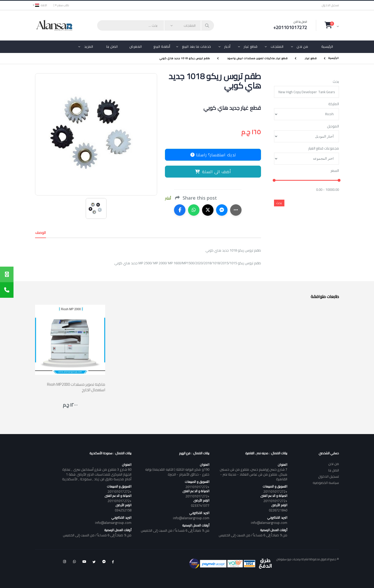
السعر (335, 171)
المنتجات (277, 46)
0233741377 (200, 505)
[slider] (274, 181)
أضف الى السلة (213, 172)
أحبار (227, 46)
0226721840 (278, 510)
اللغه (41, 5)
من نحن (302, 46)
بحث (336, 82)
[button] (332, 25)
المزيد (89, 46)
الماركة (334, 104)
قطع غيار (251, 46)
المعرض (136, 46)
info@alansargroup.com (269, 523)
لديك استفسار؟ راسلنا (213, 155)
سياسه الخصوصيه (326, 483)
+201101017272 (275, 491)
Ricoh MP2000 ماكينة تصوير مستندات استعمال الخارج (76, 387)
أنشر (168, 198)
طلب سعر (63, 5)
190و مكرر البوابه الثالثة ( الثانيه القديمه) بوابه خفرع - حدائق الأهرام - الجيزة (177, 472)
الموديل (333, 126)
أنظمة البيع (162, 46)
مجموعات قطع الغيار (324, 148)
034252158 (123, 510)
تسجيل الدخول (330, 5)
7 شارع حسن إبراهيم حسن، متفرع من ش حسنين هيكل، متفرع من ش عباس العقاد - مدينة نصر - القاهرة (253, 474)
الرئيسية (327, 46)
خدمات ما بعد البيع (197, 46)
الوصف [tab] (41, 233)
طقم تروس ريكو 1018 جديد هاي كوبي (185, 58)
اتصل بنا (112, 46)
